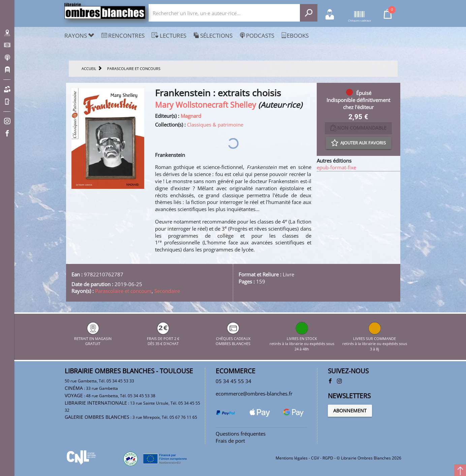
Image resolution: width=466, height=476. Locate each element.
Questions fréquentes (241, 434)
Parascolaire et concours (123, 291)
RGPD (328, 458)
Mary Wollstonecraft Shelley (206, 105)
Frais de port (230, 441)
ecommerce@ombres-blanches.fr (254, 394)
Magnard (191, 116)
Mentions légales (292, 458)
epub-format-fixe (336, 167)
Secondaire (167, 291)
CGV (315, 458)
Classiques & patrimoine (215, 125)
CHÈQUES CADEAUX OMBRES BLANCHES (233, 338)
